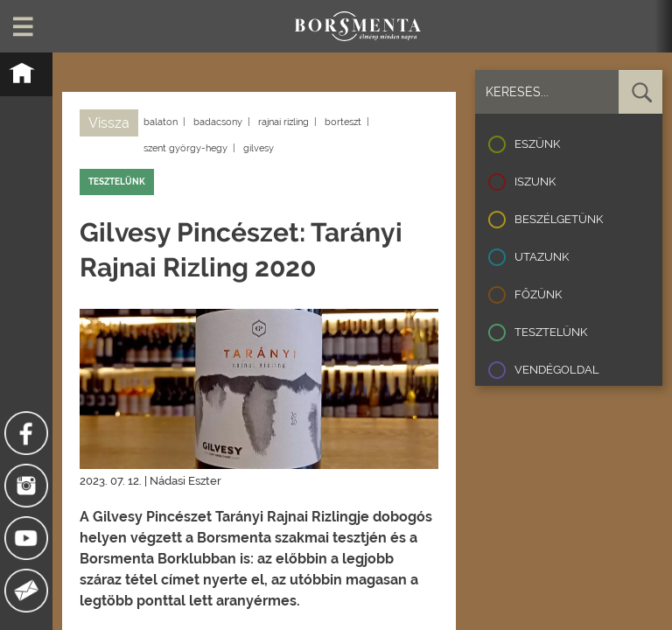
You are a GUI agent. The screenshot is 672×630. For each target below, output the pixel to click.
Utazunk (542, 257)
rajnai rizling (283, 122)
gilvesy (259, 148)
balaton (161, 122)
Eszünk (537, 144)
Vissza (109, 123)
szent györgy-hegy (185, 148)
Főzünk (538, 294)
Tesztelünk (551, 332)
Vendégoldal (557, 370)
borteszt (343, 122)
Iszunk (535, 182)
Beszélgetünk (559, 219)
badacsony (218, 122)
